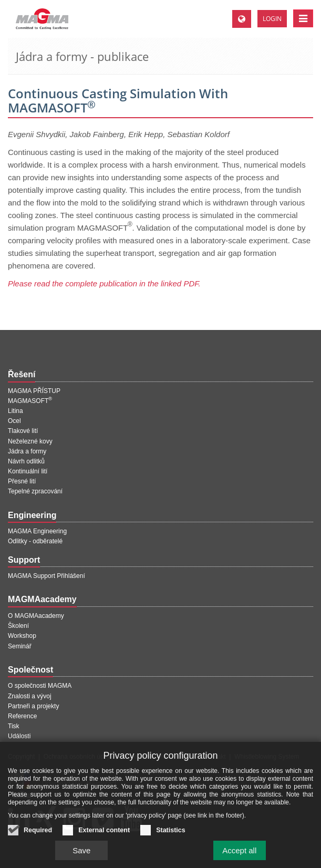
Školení (18, 626)
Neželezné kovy (30, 441)
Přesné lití (22, 481)
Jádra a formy (27, 451)
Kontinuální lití (28, 471)
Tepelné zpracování (35, 491)
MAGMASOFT (30, 401)
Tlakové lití (23, 431)
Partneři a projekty (33, 706)
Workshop (22, 636)
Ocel (14, 421)
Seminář (20, 646)
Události (19, 736)
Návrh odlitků (26, 461)
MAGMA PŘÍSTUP (34, 391)
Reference (22, 716)
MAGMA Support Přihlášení (46, 576)
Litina (15, 411)
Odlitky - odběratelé (35, 541)
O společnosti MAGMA (40, 686)
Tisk (14, 726)
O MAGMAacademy (36, 616)
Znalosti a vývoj (30, 696)
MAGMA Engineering (37, 531)
